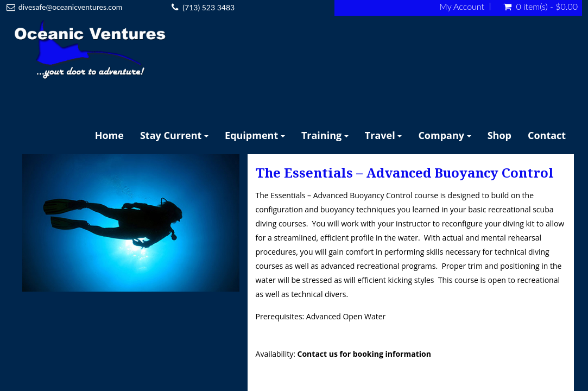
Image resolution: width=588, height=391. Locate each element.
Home (109, 135)
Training (325, 135)
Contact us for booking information (364, 354)
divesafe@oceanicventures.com (71, 7)
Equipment (255, 135)
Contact (547, 135)
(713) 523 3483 (208, 7)
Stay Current (174, 135)
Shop (500, 135)
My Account (462, 7)
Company (444, 135)
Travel (384, 135)
